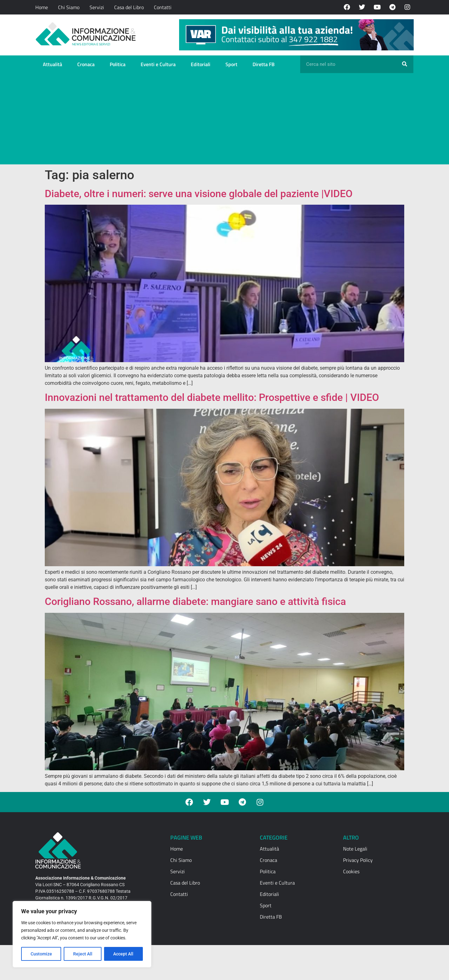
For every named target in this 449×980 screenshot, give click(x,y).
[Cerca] (405, 64)
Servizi (97, 7)
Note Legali (355, 849)
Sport (231, 64)
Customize (41, 954)
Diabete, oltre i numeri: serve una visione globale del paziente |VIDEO (199, 194)
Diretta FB (264, 64)
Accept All (124, 954)
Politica (118, 64)
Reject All (83, 954)
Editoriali (201, 64)
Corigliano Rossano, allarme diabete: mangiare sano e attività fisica (195, 601)
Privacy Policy (358, 860)
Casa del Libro (129, 7)
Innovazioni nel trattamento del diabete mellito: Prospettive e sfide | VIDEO (212, 397)
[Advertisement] (224, 120)
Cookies (351, 871)
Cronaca (86, 64)
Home (42, 7)
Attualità (52, 64)
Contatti (163, 7)
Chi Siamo (69, 7)
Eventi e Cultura (158, 64)
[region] (82, 934)
